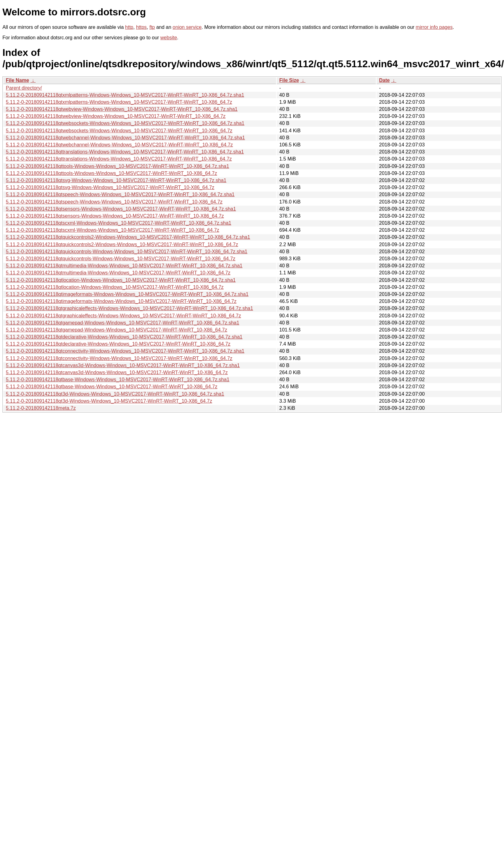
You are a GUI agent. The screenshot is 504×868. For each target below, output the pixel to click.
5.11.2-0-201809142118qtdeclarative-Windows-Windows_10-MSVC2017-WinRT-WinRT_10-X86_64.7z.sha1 (124, 337)
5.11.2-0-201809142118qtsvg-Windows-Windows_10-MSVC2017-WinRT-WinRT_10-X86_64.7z (110, 187)
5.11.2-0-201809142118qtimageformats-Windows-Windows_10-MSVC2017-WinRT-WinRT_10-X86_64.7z (121, 301)
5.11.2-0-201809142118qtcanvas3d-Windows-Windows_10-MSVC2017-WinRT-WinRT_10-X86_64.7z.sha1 (123, 365)
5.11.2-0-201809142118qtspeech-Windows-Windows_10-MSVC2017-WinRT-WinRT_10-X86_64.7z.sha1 (120, 194)
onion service (187, 27)
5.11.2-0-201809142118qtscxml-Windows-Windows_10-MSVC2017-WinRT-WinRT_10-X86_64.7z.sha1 (119, 223)
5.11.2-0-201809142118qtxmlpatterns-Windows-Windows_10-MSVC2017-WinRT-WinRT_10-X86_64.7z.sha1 (125, 95)
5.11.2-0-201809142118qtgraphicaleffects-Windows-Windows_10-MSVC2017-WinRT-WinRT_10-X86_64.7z (123, 316)
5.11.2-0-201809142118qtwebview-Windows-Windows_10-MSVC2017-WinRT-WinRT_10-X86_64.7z (116, 116)
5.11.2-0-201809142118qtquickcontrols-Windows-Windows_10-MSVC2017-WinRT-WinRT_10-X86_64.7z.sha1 (127, 252)
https (141, 27)
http (129, 27)
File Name (18, 80)
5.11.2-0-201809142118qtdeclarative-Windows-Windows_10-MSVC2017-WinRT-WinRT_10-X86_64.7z (118, 344)
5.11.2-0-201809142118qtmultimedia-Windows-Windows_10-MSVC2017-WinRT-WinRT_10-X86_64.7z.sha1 (124, 266)
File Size (289, 80)
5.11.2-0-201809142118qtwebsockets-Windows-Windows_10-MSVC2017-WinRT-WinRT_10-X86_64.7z (119, 131)
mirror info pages (434, 27)
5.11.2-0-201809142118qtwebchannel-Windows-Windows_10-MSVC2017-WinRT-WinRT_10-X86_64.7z (119, 145)
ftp (152, 27)
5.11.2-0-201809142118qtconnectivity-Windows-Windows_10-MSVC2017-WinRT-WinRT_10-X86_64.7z (119, 358)
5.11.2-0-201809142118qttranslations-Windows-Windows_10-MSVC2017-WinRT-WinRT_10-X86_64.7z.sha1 (125, 152)
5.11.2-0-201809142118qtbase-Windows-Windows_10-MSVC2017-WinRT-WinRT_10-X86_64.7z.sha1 (118, 380)
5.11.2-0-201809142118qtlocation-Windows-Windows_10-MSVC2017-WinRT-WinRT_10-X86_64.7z (115, 287)
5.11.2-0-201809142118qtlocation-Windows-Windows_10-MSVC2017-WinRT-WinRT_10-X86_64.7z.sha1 (121, 280)
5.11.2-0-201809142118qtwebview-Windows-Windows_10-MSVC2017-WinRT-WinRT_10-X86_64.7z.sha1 (122, 109)
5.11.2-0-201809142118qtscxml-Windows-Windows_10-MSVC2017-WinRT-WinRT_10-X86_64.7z (113, 230)
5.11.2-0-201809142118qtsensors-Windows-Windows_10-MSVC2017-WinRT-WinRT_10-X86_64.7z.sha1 (121, 209)
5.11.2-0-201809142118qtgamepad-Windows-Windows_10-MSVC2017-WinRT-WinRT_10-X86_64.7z (117, 330)
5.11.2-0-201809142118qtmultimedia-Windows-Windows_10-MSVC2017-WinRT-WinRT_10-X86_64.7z (118, 273)
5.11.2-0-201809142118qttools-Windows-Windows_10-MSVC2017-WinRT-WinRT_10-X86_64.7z (111, 173)
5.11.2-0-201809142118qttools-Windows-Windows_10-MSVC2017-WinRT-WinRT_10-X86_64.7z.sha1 (117, 166)
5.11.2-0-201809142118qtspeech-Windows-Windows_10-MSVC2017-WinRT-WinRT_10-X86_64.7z (114, 202)
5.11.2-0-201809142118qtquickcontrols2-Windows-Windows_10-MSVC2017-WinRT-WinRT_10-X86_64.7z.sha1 (128, 237)
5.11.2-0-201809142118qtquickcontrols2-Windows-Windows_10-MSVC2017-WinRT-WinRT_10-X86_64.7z (122, 244)
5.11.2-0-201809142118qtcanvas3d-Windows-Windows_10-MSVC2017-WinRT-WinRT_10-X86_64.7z (117, 372)
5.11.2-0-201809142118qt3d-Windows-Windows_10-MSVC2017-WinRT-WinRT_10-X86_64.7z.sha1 (115, 394)
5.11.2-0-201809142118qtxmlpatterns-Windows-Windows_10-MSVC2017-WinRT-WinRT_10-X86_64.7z (119, 102)
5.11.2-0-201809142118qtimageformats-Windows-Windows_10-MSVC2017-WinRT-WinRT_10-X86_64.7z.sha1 (127, 294)
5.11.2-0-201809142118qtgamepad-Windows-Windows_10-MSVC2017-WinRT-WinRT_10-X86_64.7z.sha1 (123, 323)
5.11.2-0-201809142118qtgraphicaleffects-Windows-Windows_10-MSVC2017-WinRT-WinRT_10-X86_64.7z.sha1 (129, 308)
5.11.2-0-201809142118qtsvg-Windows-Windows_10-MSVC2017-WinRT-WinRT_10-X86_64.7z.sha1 (116, 180)
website (169, 38)
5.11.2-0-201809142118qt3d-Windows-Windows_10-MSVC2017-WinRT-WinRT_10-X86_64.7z (109, 401)
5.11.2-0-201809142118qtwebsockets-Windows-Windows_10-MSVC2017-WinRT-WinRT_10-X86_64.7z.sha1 (125, 123)
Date (384, 80)
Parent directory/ (24, 88)
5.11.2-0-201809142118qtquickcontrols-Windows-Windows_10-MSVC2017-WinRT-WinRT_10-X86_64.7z (121, 259)
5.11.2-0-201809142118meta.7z (41, 408)
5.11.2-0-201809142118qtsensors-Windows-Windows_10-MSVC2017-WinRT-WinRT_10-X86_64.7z (115, 216)
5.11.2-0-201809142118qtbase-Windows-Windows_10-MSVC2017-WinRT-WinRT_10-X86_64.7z (112, 387)
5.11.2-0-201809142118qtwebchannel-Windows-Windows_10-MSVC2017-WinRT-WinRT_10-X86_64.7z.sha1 (125, 138)
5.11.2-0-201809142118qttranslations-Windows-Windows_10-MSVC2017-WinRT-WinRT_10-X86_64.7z (119, 159)
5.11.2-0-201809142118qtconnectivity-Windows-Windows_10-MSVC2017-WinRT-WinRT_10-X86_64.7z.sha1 (125, 351)
